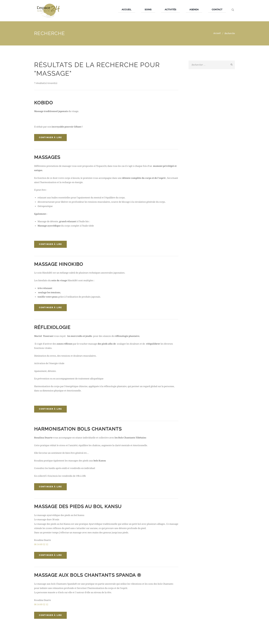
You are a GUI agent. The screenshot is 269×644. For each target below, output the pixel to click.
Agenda (194, 10)
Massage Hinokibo (60, 265)
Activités (170, 10)
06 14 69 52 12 (41, 546)
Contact (217, 10)
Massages (48, 158)
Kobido (44, 103)
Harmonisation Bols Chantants (80, 430)
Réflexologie (53, 328)
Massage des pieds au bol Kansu (80, 508)
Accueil (127, 10)
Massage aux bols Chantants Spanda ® (90, 577)
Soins (148, 10)
